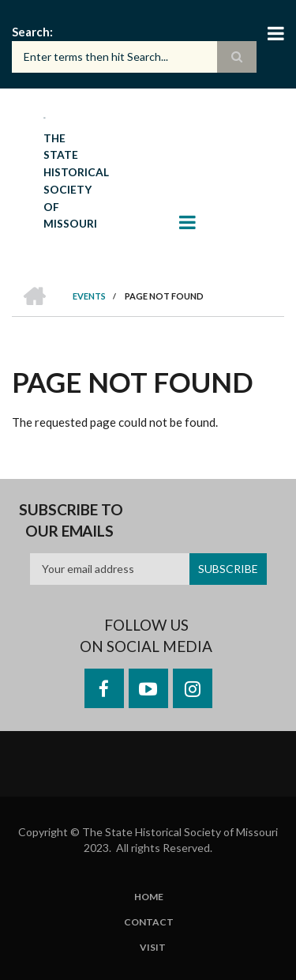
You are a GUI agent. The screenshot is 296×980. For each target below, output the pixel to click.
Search (31, 32)
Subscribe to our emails (71, 520)
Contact (149, 922)
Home (149, 897)
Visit (153, 948)
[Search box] (134, 57)
